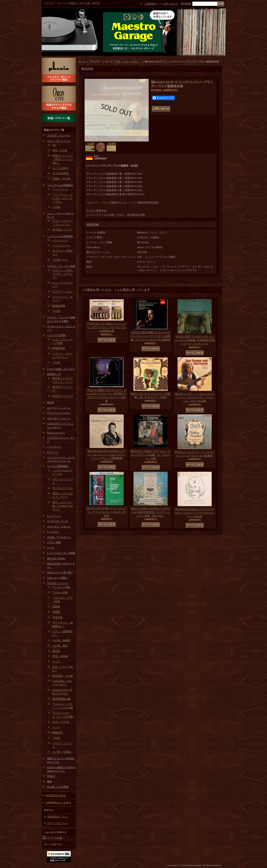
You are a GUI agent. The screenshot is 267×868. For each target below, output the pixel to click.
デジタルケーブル (63, 488)
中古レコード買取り (58, 578)
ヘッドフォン (54, 516)
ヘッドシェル (60, 240)
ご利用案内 (150, 4)
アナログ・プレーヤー (59, 136)
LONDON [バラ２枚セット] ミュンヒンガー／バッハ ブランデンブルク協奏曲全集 (107, 327)
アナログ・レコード (58, 583)
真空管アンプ (54, 374)
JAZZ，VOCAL (61, 722)
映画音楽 (57, 732)
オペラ (56, 662)
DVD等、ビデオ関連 (58, 787)
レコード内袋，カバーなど (61, 369)
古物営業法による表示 (58, 803)
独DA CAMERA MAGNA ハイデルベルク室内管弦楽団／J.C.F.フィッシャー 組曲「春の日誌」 (150, 512)
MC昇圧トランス (62, 230)
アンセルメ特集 (61, 587)
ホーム (82, 62)
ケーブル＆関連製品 (58, 466)
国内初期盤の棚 (61, 699)
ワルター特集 (60, 592)
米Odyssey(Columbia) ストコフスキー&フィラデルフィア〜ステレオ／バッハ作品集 (194, 513)
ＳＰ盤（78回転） (63, 752)
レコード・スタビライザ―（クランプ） (63, 274)
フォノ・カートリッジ (59, 141)
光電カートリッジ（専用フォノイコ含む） (63, 159)
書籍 (49, 781)
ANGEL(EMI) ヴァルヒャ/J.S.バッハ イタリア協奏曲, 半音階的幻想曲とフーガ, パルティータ (195, 340)
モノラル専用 (60, 168)
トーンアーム (60, 189)
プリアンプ (53, 452)
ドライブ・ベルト (63, 292)
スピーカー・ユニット (59, 418)
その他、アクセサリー (59, 537)
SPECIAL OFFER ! (56, 558)
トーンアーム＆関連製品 (60, 185)
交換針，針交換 (61, 179)
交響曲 (56, 612)
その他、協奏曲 (61, 640)
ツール (51, 548)
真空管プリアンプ (63, 396)
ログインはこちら (57, 823)
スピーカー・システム (59, 408)
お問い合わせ (170, 4)
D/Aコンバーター (56, 433)
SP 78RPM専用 (61, 173)
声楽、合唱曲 (60, 656)
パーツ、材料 (54, 542)
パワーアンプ (54, 447)
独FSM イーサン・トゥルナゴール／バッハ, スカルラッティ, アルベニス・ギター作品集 (194, 398)
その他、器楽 (60, 646)
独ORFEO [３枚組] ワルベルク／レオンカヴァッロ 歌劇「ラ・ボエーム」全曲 (150, 455)
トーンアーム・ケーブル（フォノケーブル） (63, 198)
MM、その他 (60, 150)
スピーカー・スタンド (59, 526)
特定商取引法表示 (56, 796)
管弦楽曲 (57, 617)
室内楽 (56, 651)
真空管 (51, 402)
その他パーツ (60, 260)
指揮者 (56, 607)
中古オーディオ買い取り (60, 572)
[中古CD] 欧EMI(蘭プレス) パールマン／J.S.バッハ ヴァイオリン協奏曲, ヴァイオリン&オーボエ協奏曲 (151, 336)
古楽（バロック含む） (128, 62)
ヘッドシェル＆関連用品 (60, 236)
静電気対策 (59, 348)
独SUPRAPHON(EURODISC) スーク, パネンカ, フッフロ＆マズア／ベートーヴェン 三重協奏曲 (107, 455)
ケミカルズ (53, 532)
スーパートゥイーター (59, 413)
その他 (56, 207)
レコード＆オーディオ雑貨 (61, 553)
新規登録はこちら (57, 817)
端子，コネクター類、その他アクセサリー (63, 506)
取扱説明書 (59, 306)
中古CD (51, 776)
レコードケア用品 (56, 335)
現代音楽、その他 (63, 676)
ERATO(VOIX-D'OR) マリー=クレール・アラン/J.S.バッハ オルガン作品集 (107, 512)
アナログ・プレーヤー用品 (61, 266)
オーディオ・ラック (58, 521)
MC (54, 145)
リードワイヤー (61, 246)
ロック (56, 727)
